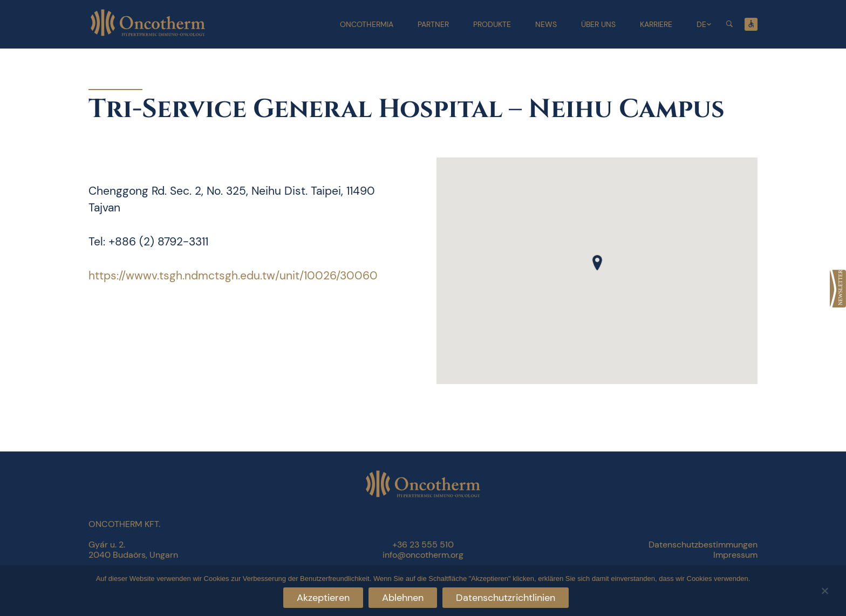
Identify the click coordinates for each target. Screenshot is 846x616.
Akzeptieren (323, 598)
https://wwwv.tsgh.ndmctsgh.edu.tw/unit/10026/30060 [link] (233, 276)
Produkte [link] (492, 24)
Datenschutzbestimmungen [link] (703, 545)
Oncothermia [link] (367, 24)
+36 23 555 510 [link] (423, 545)
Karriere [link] (656, 24)
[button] (597, 263)
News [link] (546, 24)
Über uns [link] (598, 24)
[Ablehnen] (824, 589)
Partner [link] (433, 24)
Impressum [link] (735, 555)
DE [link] (701, 24)
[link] (838, 289)
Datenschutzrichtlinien (506, 598)
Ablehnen (403, 598)
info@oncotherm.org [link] (423, 555)
